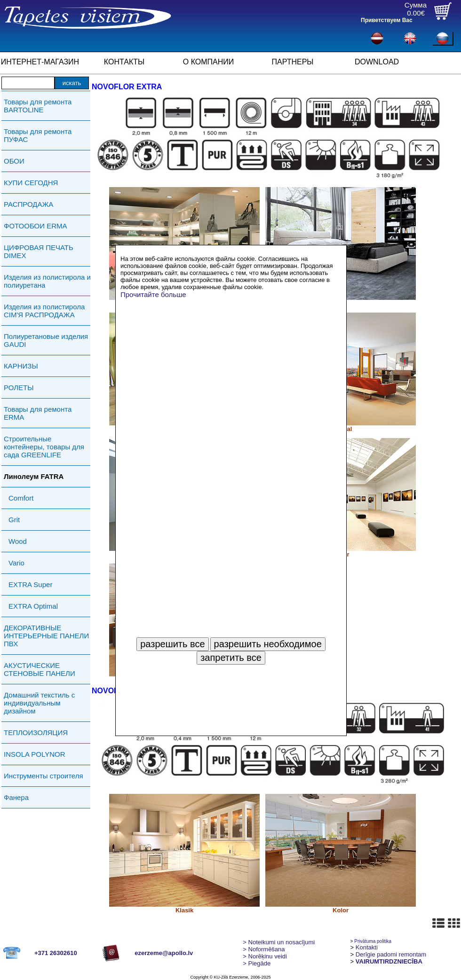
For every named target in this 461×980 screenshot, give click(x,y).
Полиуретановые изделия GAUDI (46, 340)
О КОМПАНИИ (209, 62)
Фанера (16, 797)
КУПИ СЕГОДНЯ (31, 183)
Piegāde (257, 963)
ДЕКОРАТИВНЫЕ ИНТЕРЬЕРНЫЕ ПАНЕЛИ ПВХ (46, 636)
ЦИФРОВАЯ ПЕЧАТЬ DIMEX (39, 251)
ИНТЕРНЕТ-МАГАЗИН (40, 62)
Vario (16, 563)
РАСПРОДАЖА (28, 204)
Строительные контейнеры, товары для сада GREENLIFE (44, 447)
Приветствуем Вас (387, 20)
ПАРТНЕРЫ (293, 62)
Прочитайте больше (153, 294)
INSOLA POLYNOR (35, 754)
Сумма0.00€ (416, 9)
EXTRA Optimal (33, 606)
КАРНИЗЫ (21, 366)
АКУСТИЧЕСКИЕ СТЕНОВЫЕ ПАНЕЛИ (40, 669)
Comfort (21, 498)
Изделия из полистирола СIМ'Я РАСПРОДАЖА (44, 311)
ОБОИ (14, 161)
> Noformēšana (264, 949)
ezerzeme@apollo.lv (164, 953)
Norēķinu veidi (265, 956)
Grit (14, 520)
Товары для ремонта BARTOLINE (38, 106)
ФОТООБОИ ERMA (36, 226)
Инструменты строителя (44, 776)
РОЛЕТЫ (19, 388)
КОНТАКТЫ (124, 62)
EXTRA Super (30, 584)
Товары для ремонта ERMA (38, 413)
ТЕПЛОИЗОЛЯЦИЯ (36, 733)
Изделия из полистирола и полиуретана (47, 281)
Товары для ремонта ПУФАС (38, 135)
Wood (18, 541)
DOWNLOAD (377, 62)
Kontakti (367, 947)
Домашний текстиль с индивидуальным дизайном (39, 703)
